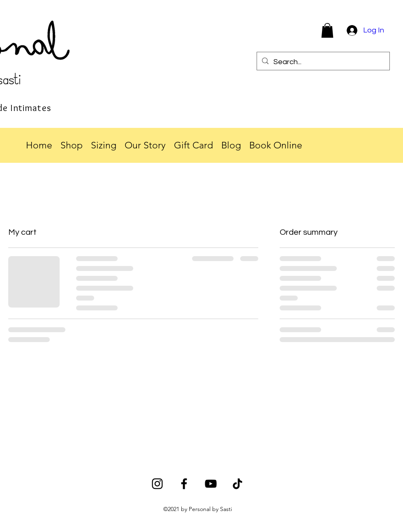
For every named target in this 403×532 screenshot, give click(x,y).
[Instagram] (157, 484)
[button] (327, 30)
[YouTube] (211, 484)
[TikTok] (237, 484)
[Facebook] (184, 484)
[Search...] (323, 62)
